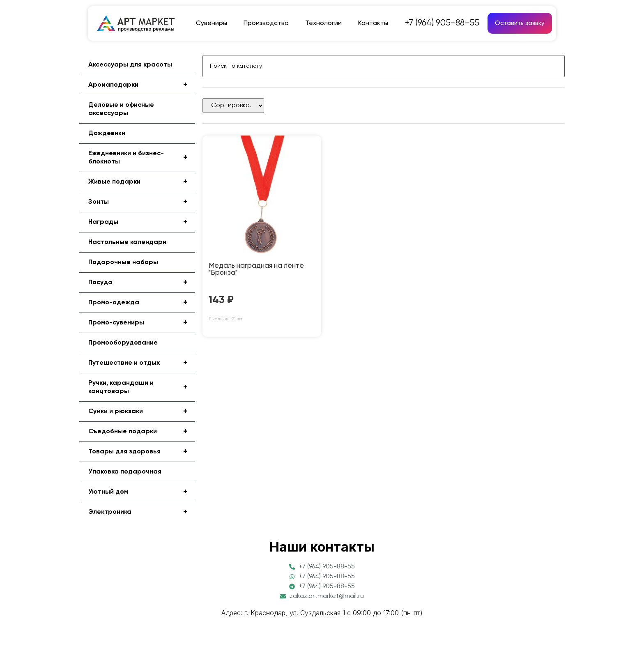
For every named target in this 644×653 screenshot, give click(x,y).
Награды (142, 222)
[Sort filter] (233, 106)
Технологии (323, 23)
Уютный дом (142, 492)
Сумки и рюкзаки (142, 412)
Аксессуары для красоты (130, 65)
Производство (266, 23)
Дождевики (107, 133)
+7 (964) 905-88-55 (442, 23)
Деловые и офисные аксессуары (121, 109)
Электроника (142, 512)
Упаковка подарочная (125, 472)
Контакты (373, 23)
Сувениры (212, 23)
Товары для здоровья (142, 452)
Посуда (142, 283)
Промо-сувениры (142, 323)
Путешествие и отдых (142, 363)
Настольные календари (127, 242)
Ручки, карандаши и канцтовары (142, 387)
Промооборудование (123, 343)
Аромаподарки (142, 85)
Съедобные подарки (142, 432)
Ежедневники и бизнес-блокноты (142, 158)
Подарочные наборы (123, 262)
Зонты (142, 202)
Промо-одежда (142, 303)
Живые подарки (142, 182)
